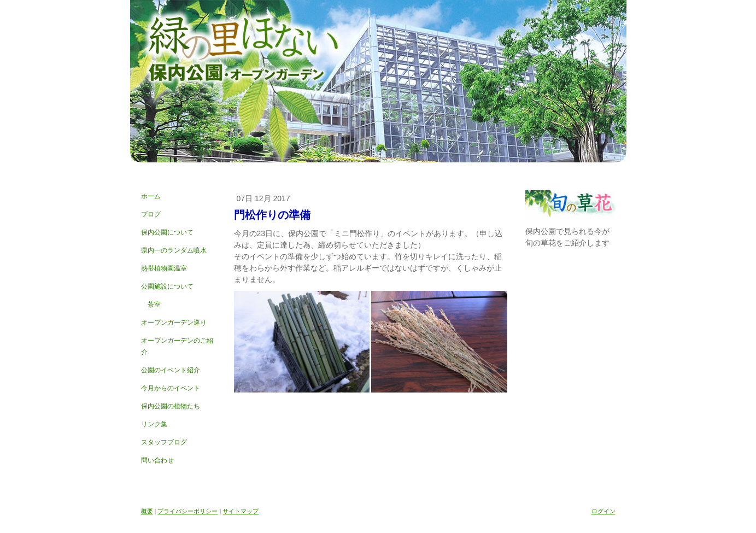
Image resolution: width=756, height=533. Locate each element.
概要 (147, 511)
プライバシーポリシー (187, 511)
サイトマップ (241, 511)
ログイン (603, 511)
